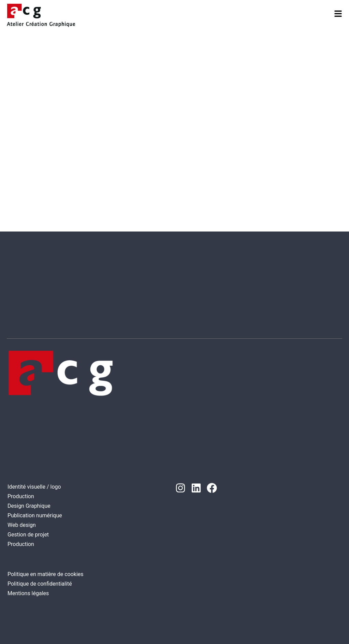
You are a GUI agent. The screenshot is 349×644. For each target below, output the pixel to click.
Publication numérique (35, 515)
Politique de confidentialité (40, 584)
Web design (22, 525)
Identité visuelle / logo (34, 487)
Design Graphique (29, 506)
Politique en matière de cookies (46, 574)
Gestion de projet (28, 535)
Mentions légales (28, 593)
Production (21, 496)
